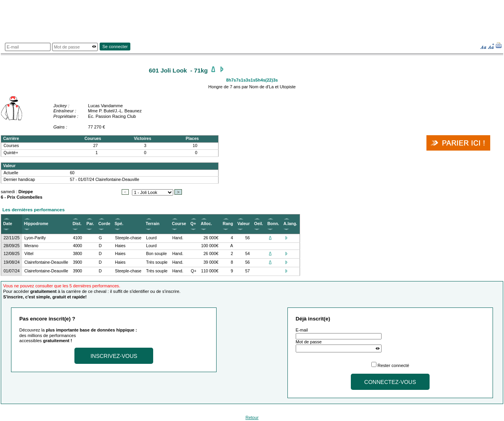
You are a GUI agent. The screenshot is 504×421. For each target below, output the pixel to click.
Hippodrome (36, 224)
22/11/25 (12, 238)
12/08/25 (12, 254)
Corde (104, 224)
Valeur (244, 224)
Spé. (119, 224)
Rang (228, 224)
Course (179, 224)
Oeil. (258, 224)
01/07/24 (12, 271)
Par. (90, 224)
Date (8, 224)
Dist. (77, 224)
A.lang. (290, 224)
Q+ (193, 224)
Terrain (153, 224)
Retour (252, 417)
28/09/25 (12, 246)
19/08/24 (12, 262)
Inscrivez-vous (114, 356)
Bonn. (273, 224)
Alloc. (207, 224)
